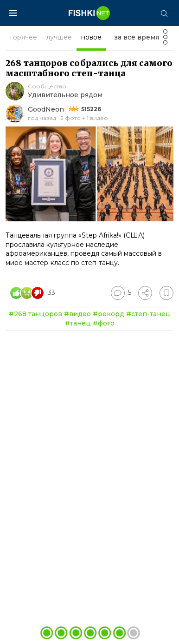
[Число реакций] (34, 293)
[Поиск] (164, 13)
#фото (104, 323)
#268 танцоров (35, 314)
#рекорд (109, 314)
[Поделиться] (145, 293)
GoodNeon (46, 109)
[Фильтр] (165, 40)
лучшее (59, 37)
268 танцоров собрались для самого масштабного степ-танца (89, 68)
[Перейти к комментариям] (121, 293)
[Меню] (13, 13)
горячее (24, 37)
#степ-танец (148, 314)
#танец (78, 323)
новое (91, 37)
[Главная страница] (89, 13)
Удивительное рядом (65, 95)
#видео (77, 314)
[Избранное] (166, 293)
